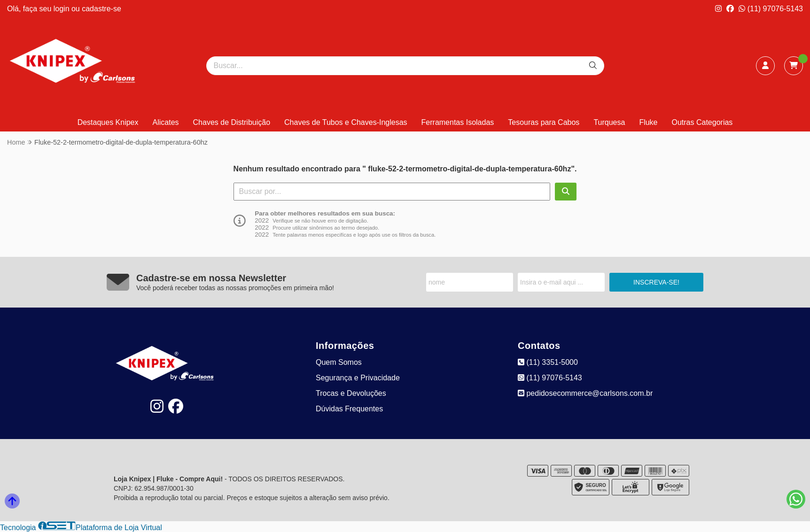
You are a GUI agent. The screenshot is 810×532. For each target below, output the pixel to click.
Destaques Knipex (108, 122)
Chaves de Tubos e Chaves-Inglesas (346, 122)
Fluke (648, 122)
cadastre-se (101, 9)
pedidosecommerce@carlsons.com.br (585, 393)
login (62, 9)
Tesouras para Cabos (544, 122)
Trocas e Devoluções (351, 393)
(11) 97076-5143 (771, 9)
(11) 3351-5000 (548, 362)
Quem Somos (339, 362)
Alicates (166, 122)
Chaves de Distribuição (232, 122)
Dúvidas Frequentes (349, 409)
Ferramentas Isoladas (458, 122)
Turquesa (609, 122)
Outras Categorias (702, 122)
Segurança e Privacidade (358, 378)
